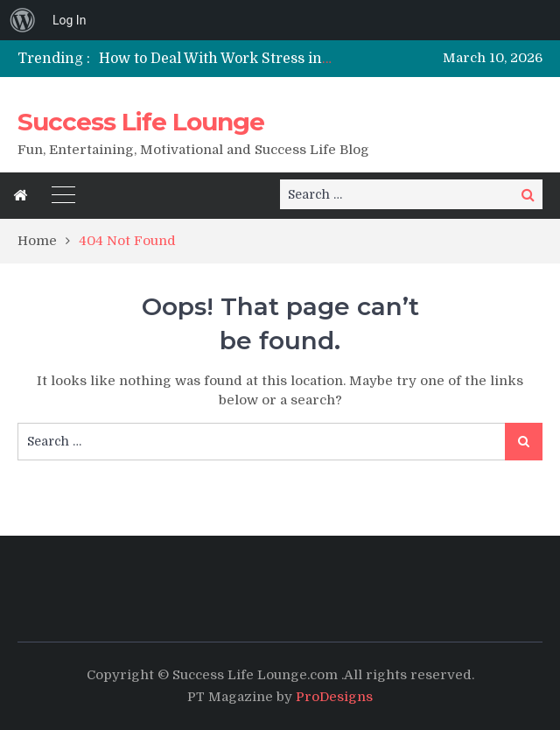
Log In (69, 20)
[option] (216, 59)
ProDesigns (334, 697)
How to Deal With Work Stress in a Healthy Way (261, 59)
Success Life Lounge (141, 122)
